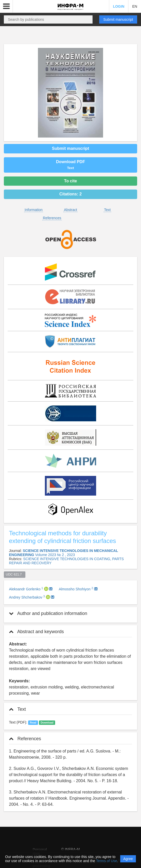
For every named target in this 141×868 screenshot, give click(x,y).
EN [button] (135, 6)
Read (33, 723)
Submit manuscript (118, 19)
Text (107, 210)
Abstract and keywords (36, 632)
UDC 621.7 (15, 574)
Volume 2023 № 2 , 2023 (55, 555)
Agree (128, 859)
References (52, 218)
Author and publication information (48, 613)
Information (34, 210)
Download (47, 723)
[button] (6, 6)
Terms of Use (107, 861)
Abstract (70, 210)
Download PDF (71, 165)
